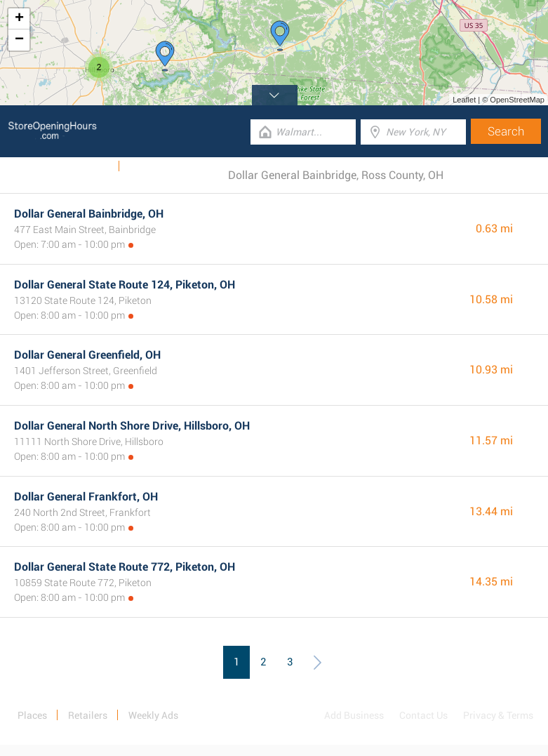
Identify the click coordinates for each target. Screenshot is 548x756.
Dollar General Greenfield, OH (87, 355)
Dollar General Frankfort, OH (86, 497)
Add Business (354, 715)
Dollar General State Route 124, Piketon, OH (125, 285)
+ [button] (19, 19)
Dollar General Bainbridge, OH (89, 214)
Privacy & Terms (498, 715)
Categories (152, 166)
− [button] (19, 40)
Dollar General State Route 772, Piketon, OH (125, 567)
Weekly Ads (85, 166)
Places (32, 715)
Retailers (88, 715)
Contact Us (423, 715)
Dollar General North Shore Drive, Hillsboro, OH (132, 426)
